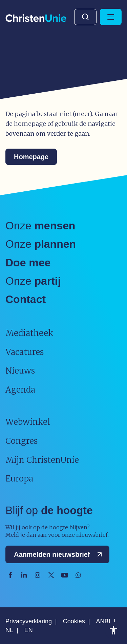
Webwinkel (28, 422)
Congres (22, 441)
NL (9, 630)
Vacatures (25, 352)
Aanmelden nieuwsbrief (59, 554)
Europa (19, 479)
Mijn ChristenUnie (42, 460)
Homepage (31, 157)
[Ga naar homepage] (36, 18)
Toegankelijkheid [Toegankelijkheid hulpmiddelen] (113, 630)
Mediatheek (29, 333)
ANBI (103, 621)
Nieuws (20, 371)
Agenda (20, 390)
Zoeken (85, 17)
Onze (40, 226)
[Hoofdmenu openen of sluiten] (111, 17)
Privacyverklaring (29, 621)
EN (29, 630)
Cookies (74, 621)
